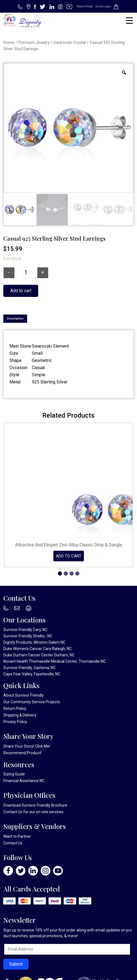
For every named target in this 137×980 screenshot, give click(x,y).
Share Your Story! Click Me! (27, 746)
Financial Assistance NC (24, 781)
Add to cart (21, 291)
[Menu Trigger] (129, 21)
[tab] (15, 319)
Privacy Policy (15, 722)
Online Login (103, 6)
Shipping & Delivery (20, 715)
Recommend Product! (22, 753)
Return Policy (15, 708)
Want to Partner (17, 836)
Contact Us (13, 812)
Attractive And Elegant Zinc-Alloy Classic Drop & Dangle (69, 545)
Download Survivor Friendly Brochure (35, 805)
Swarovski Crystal (70, 42)
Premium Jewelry (34, 42)
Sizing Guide (14, 774)
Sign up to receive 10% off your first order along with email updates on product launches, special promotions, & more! (68, 933)
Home (9, 42)
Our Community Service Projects (32, 702)
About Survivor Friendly (24, 695)
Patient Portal (85, 6)
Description (15, 319)
